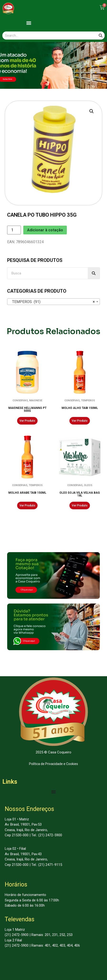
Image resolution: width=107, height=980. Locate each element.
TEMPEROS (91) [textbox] (52, 302)
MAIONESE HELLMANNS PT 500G (27, 409)
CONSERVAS (20, 401)
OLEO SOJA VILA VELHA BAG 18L (80, 494)
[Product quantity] (14, 230)
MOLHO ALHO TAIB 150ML (80, 408)
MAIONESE (36, 401)
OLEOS (88, 485)
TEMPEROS (88, 401)
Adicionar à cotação (45, 230)
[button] (29, 23)
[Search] (101, 36)
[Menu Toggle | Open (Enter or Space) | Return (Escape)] (53, 792)
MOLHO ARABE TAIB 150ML (27, 493)
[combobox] (53, 302)
